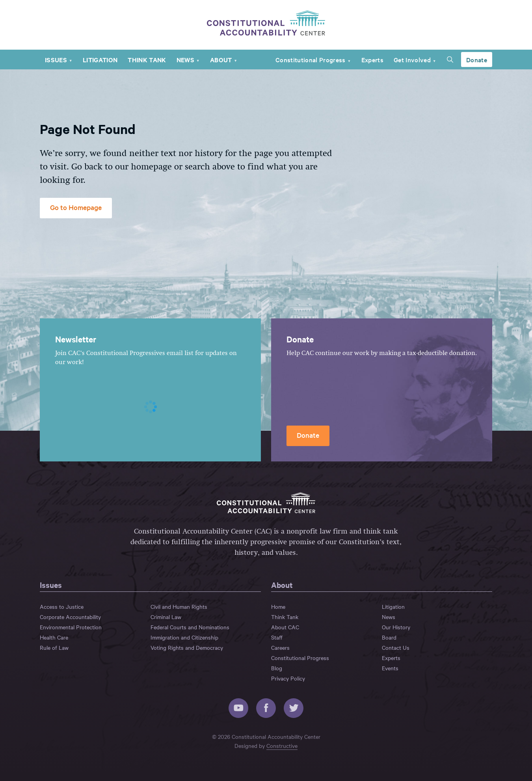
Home (278, 606)
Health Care (54, 637)
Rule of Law (54, 647)
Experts (372, 60)
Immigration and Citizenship (184, 637)
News (185, 60)
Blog (277, 668)
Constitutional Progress (311, 60)
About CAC (285, 627)
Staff (277, 637)
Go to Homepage (76, 207)
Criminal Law (166, 617)
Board (389, 637)
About (221, 60)
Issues (56, 60)
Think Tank (147, 60)
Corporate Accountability (70, 617)
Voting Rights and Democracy (187, 647)
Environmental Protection (71, 627)
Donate (477, 60)
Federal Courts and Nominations (190, 627)
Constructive (282, 746)
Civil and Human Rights (179, 606)
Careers (280, 647)
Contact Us (396, 647)
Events (390, 668)
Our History (396, 627)
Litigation (100, 60)
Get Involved (412, 60)
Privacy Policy (288, 678)
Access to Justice (62, 606)
